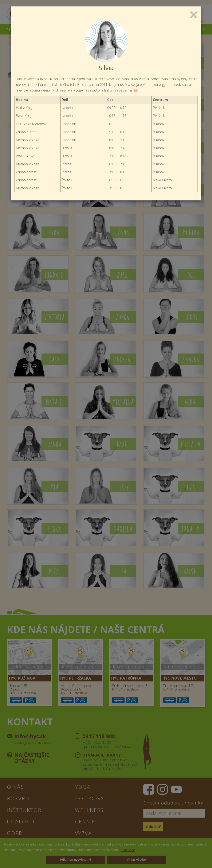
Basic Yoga (24, 116)
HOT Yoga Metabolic (31, 124)
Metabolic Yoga (28, 140)
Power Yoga (25, 156)
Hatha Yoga (25, 108)
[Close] (194, 14)
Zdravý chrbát (26, 132)
